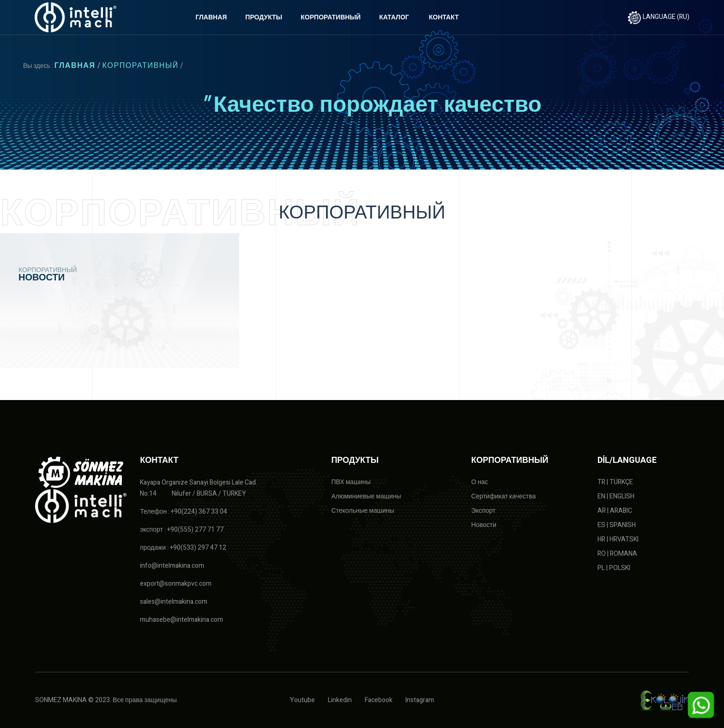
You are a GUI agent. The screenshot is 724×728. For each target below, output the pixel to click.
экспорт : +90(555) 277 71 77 (182, 530)
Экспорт (484, 511)
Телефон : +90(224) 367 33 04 (184, 512)
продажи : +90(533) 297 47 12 (183, 548)
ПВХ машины (351, 482)
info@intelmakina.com (172, 566)
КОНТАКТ (444, 17)
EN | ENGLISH (616, 496)
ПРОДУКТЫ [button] (264, 17)
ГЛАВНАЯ (211, 17)
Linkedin (340, 700)
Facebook (379, 700)
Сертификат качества (504, 496)
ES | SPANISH (617, 525)
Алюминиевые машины (366, 496)
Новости (484, 525)
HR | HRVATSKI (618, 539)
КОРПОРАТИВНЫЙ (141, 66)
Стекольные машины (362, 511)
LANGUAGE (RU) (658, 17)
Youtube (302, 700)
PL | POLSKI (614, 568)
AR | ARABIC (615, 511)
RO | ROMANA (617, 554)
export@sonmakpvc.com (176, 584)
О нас (480, 482)
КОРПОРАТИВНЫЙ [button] (331, 17)
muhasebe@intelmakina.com (181, 620)
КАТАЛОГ (394, 17)
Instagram (420, 700)
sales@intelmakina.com (174, 602)
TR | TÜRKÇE (615, 482)
